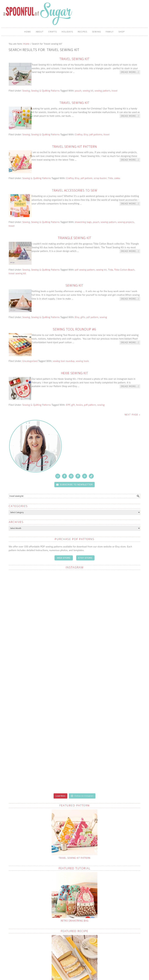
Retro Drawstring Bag (75, 810)
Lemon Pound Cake (74, 873)
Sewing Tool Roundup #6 (74, 329)
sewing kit (88, 91)
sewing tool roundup (64, 361)
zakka (117, 178)
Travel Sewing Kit (74, 59)
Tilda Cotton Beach (124, 270)
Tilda (110, 178)
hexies (80, 405)
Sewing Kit (74, 285)
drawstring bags (83, 222)
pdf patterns (96, 134)
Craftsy (79, 134)
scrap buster (100, 178)
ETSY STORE (85, 558)
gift (73, 405)
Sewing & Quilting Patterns (45, 91)
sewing (103, 317)
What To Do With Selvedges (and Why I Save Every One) (90, 957)
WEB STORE (64, 558)
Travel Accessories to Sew (75, 190)
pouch (78, 91)
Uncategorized (30, 361)
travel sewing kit (17, 273)
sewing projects (126, 222)
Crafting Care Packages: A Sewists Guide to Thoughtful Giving (59, 959)
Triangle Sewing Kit (75, 238)
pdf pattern (86, 178)
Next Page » (132, 415)
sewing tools (82, 361)
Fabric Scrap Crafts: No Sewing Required (44, 954)
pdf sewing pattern (85, 270)
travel (115, 91)
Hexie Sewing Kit (75, 373)
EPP (68, 405)
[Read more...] (130, 72)
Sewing (26, 91)
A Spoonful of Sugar (38, 14)
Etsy (86, 134)
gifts (83, 317)
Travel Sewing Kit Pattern (74, 147)
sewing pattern (103, 91)
